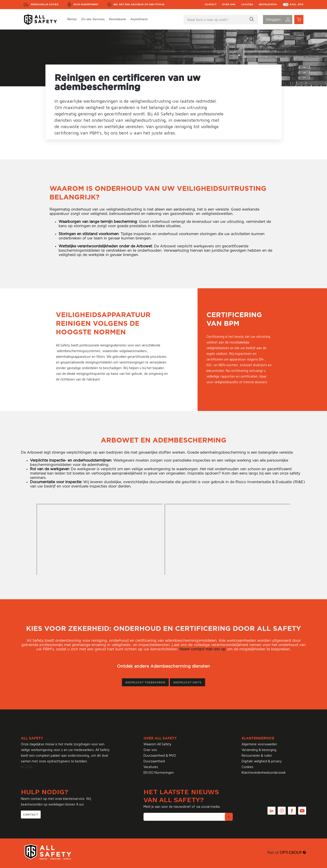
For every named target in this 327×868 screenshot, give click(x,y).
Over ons (229, 5)
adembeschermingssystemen (79, 351)
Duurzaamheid (154, 761)
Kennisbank (117, 19)
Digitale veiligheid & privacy (262, 761)
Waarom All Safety (157, 744)
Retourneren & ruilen (257, 755)
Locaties (247, 5)
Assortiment (139, 19)
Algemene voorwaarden (259, 744)
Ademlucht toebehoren (145, 682)
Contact (211, 5)
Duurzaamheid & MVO (160, 755)
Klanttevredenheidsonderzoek (264, 772)
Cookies (248, 767)
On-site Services (93, 19)
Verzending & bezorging (259, 750)
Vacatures (151, 767)
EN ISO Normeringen (159, 772)
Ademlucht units (187, 682)
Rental (72, 19)
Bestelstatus (268, 5)
